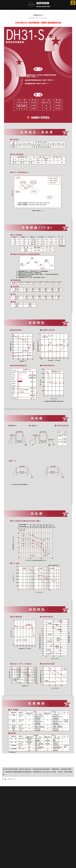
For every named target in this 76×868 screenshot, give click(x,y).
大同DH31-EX (11, 779)
